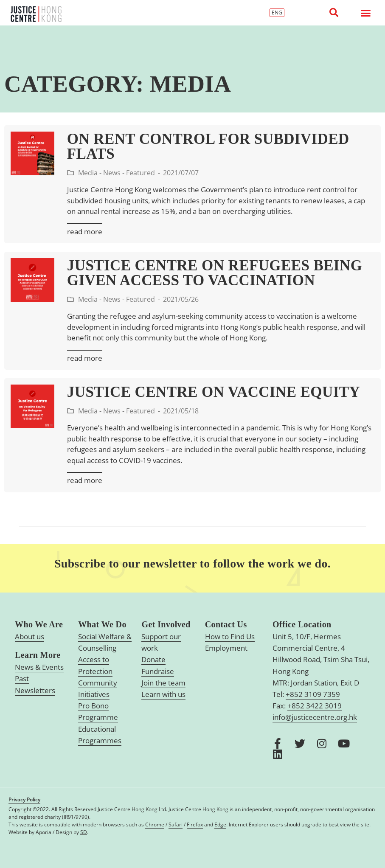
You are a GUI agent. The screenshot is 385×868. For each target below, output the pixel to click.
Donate (153, 659)
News (112, 173)
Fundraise (158, 671)
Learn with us (163, 694)
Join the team (163, 683)
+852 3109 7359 (313, 694)
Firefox (195, 824)
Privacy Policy (24, 799)
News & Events (39, 667)
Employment (226, 648)
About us (30, 636)
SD (84, 832)
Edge (220, 824)
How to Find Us (230, 636)
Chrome (155, 824)
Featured (141, 173)
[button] (334, 13)
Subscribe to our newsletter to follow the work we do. (192, 563)
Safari (176, 824)
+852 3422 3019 (315, 706)
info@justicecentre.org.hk (315, 717)
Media (88, 173)
